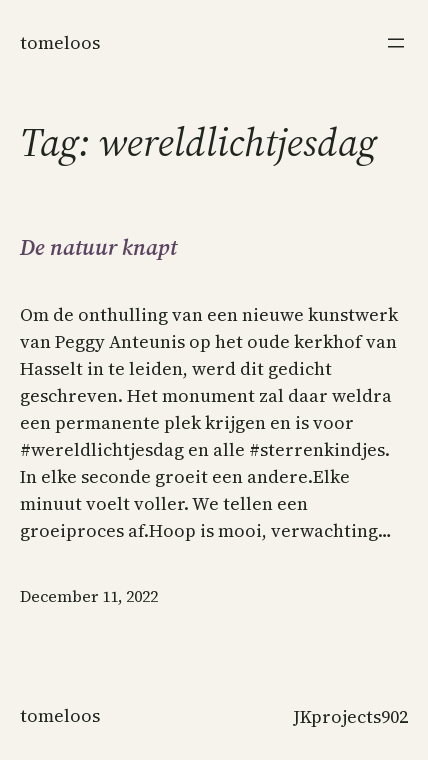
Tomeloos (60, 42)
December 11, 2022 (89, 596)
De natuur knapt (98, 247)
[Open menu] (396, 43)
